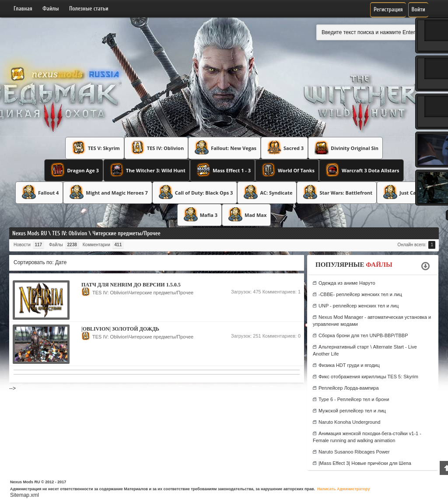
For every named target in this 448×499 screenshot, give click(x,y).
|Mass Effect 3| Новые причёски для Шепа (365, 463)
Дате (61, 262)
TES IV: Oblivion (156, 147)
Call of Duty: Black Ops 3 (195, 192)
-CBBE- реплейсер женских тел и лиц (360, 294)
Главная (23, 9)
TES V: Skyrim (95, 147)
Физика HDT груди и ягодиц (349, 365)
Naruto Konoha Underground (349, 422)
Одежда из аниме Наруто (347, 283)
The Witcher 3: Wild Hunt (147, 170)
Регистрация (388, 9)
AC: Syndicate (267, 192)
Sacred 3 (284, 147)
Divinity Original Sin (345, 147)
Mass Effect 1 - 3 (222, 170)
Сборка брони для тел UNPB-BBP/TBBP (363, 335)
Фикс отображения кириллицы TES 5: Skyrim (368, 377)
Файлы (51, 9)
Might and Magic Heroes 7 (107, 192)
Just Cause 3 (405, 192)
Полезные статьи (89, 9)
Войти (418, 9)
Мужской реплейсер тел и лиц (352, 411)
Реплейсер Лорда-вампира (349, 388)
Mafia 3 (199, 214)
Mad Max (246, 214)
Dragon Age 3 (73, 170)
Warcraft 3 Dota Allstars (361, 170)
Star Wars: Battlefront (337, 192)
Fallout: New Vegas (224, 147)
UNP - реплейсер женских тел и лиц (359, 306)
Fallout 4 (39, 192)
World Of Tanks (287, 170)
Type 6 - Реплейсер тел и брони (354, 399)
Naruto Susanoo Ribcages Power (354, 452)
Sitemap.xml (24, 495)
